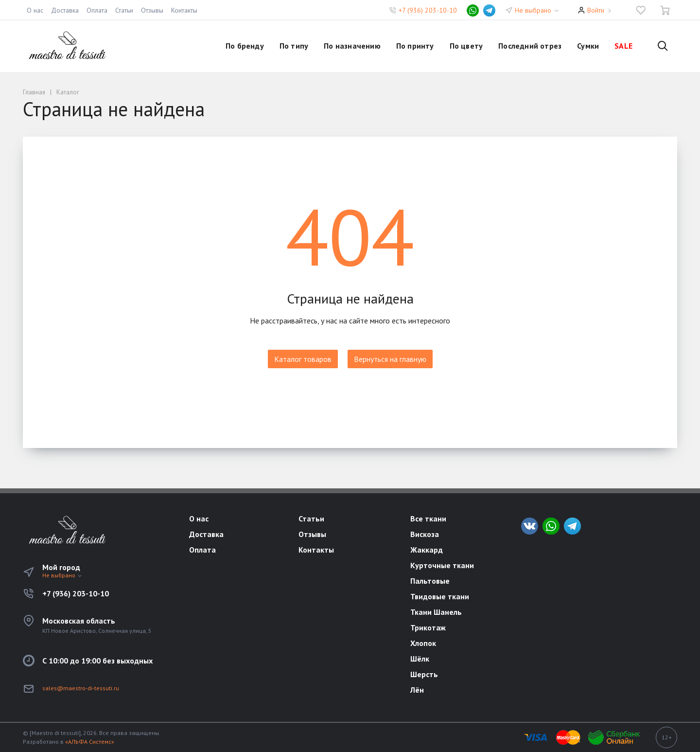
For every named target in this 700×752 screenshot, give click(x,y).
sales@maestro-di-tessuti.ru (81, 688)
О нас (35, 10)
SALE (623, 46)
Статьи (124, 10)
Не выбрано (537, 10)
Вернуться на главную (390, 359)
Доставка (65, 10)
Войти (596, 10)
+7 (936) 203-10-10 (428, 10)
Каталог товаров (303, 359)
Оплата (97, 10)
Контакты (184, 10)
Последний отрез (530, 46)
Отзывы (152, 10)
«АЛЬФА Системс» (90, 742)
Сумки (588, 46)
